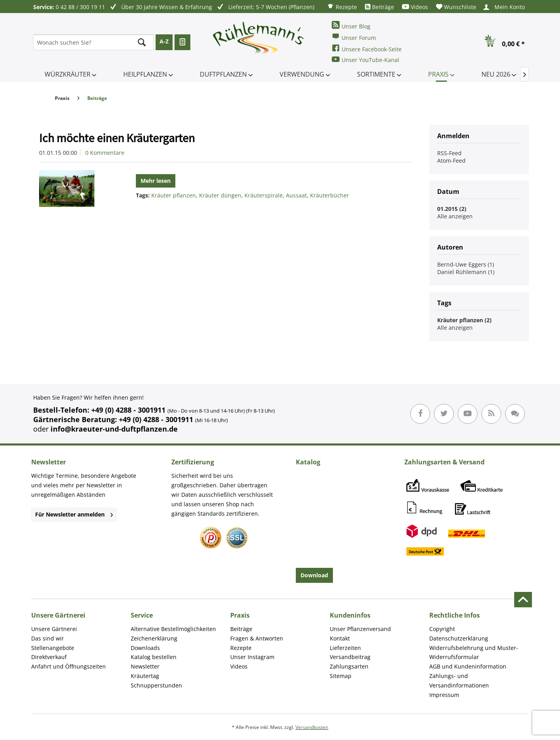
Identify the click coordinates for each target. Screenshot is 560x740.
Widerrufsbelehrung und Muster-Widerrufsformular (474, 653)
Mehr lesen (156, 181)
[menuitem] (342, 7)
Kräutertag (145, 676)
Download (314, 575)
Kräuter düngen (220, 195)
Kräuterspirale (264, 195)
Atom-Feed (451, 161)
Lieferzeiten (345, 648)
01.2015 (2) (452, 209)
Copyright (442, 629)
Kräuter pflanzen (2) (464, 320)
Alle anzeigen (455, 216)
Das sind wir (48, 638)
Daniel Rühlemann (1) (466, 272)
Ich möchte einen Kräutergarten (117, 138)
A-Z (164, 41)
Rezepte (342, 7)
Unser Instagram (252, 657)
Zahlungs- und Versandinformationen (459, 681)
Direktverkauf (49, 657)
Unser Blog (351, 25)
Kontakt (340, 638)
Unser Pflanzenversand (360, 629)
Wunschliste (456, 7)
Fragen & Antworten (257, 638)
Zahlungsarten (349, 666)
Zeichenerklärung (154, 638)
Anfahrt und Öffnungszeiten (69, 666)
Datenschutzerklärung (459, 638)
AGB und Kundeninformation (468, 666)
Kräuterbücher (330, 195)
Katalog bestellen (154, 657)
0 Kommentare (105, 153)
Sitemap (341, 676)
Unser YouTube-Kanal (366, 59)
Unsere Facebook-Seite (367, 48)
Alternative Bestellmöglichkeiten (173, 629)
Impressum (444, 695)
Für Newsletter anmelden (74, 514)
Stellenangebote (53, 648)
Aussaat (296, 195)
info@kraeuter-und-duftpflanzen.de (114, 429)
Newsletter (145, 666)
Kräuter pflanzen (174, 195)
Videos (415, 7)
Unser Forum (354, 37)
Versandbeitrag (350, 657)
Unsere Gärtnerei (54, 629)
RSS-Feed (449, 153)
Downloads (145, 648)
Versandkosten (312, 727)
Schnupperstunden (156, 685)
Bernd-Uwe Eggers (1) (466, 264)
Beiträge (380, 7)
